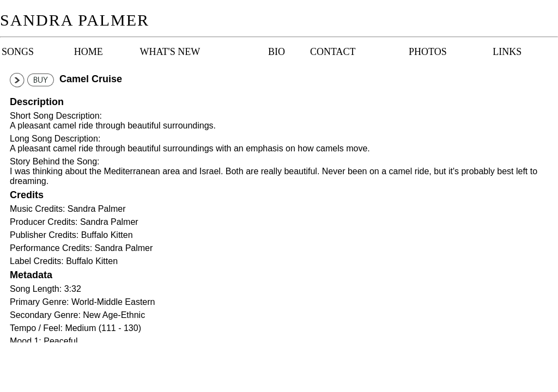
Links (507, 52)
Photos (428, 52)
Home (89, 52)
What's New (170, 52)
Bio (277, 52)
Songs (18, 52)
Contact (333, 52)
